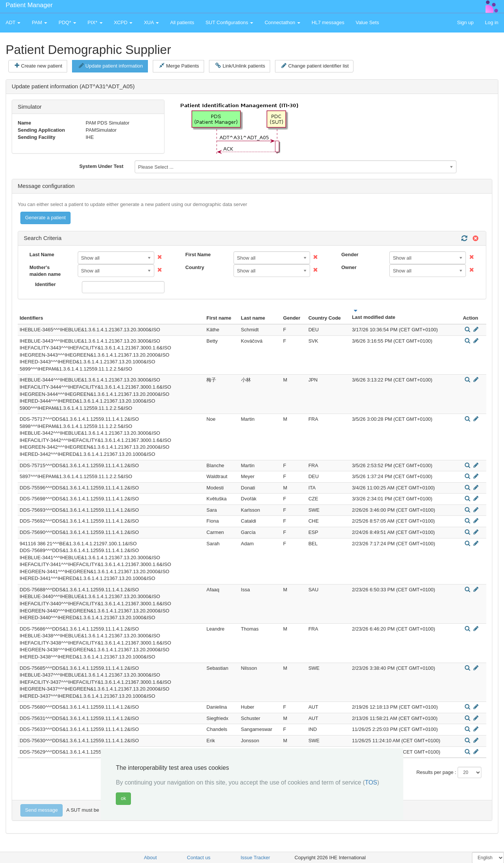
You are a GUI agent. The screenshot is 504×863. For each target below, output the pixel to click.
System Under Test (101, 166)
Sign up (465, 22)
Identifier (45, 284)
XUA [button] (151, 22)
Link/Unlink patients (240, 66)
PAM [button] (39, 22)
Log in (492, 22)
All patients (182, 22)
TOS (371, 782)
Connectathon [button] (282, 22)
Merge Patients (179, 66)
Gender (350, 255)
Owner (349, 267)
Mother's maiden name (45, 271)
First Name (198, 255)
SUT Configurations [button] (230, 22)
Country (195, 267)
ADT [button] (13, 22)
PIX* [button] (95, 22)
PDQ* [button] (67, 22)
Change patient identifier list (315, 66)
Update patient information (111, 66)
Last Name (42, 255)
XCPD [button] (123, 22)
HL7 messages (328, 22)
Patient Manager (29, 5)
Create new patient (38, 66)
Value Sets (367, 22)
